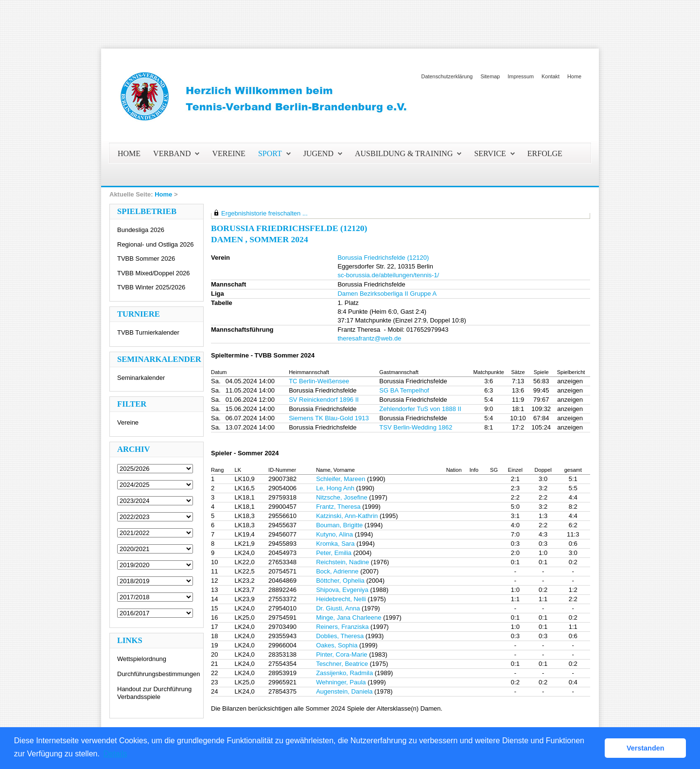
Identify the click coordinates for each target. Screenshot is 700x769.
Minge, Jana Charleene (349, 617)
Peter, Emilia (334, 553)
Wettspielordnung (142, 659)
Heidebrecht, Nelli (341, 599)
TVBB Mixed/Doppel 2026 (154, 273)
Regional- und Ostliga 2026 (156, 244)
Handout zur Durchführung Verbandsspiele (154, 693)
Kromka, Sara (335, 544)
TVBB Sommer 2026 (146, 259)
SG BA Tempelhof (404, 390)
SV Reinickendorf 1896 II (324, 400)
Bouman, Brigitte (339, 525)
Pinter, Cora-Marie (341, 654)
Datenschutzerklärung (447, 76)
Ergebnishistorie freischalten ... (264, 213)
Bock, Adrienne (337, 571)
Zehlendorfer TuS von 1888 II (420, 409)
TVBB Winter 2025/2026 (151, 287)
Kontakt (551, 76)
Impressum (521, 76)
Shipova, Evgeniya (342, 590)
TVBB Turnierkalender (148, 332)
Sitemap (490, 76)
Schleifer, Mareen (341, 479)
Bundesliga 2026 (141, 230)
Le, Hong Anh (335, 488)
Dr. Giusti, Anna (338, 608)
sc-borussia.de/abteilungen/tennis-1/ (388, 275)
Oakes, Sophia (337, 645)
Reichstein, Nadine (342, 562)
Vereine (128, 422)
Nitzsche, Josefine (342, 497)
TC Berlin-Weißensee (319, 381)
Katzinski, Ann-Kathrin (347, 516)
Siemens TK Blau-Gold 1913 (329, 418)
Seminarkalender (141, 378)
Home (574, 76)
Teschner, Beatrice (342, 664)
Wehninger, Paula (341, 682)
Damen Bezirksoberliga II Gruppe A (387, 294)
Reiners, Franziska (342, 627)
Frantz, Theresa (338, 507)
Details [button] (115, 754)
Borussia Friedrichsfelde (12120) (383, 258)
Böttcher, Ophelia (340, 581)
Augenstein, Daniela (344, 691)
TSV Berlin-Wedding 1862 (416, 427)
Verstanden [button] (646, 748)
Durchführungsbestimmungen (159, 674)
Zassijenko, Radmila (344, 673)
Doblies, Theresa (340, 636)
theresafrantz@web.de (369, 338)
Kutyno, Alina (334, 534)
